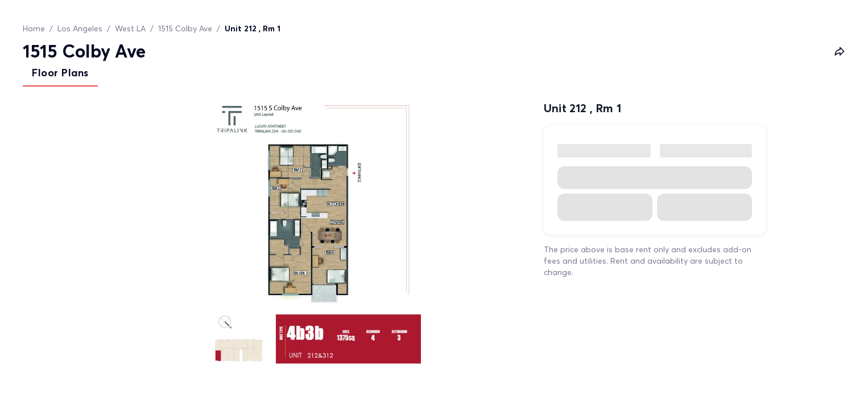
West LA (130, 28)
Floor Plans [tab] (60, 73)
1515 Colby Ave (185, 28)
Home (34, 28)
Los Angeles (80, 28)
